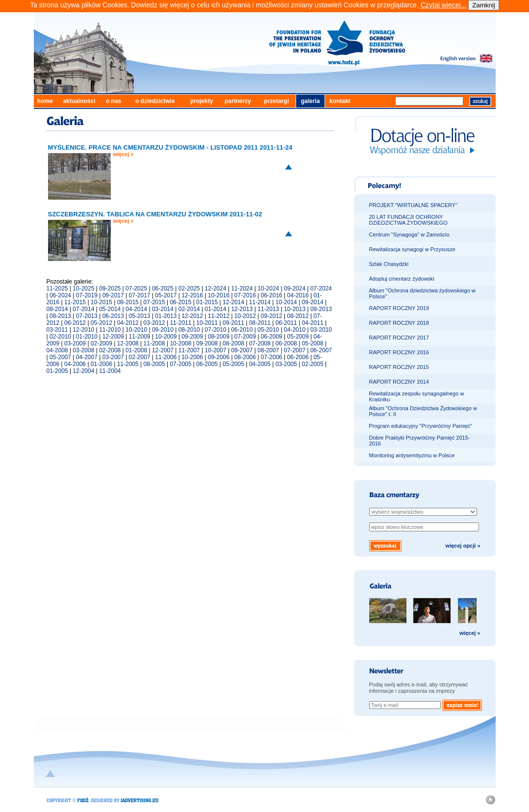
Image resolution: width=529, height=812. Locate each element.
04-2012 (128, 323)
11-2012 (219, 316)
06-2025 (163, 288)
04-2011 (313, 323)
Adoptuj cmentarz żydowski (402, 279)
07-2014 (83, 309)
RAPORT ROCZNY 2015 (399, 367)
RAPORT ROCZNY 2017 (399, 338)
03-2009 (75, 343)
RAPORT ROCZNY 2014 (399, 382)
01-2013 (166, 316)
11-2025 (57, 288)
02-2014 (189, 309)
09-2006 (219, 357)
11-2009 (139, 337)
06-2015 (180, 302)
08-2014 (57, 309)
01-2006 (101, 364)
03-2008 (83, 350)
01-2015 (207, 302)
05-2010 (268, 330)
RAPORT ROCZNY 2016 (399, 352)
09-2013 (321, 309)
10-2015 (101, 302)
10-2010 (136, 330)
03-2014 (163, 309)
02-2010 (60, 337)
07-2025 (136, 288)
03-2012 (154, 323)
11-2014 (260, 302)
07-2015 (154, 302)
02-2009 (101, 343)
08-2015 (128, 302)
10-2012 (245, 316)
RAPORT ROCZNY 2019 (399, 308)
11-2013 (268, 309)
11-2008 (154, 343)
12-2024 (216, 288)
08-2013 (60, 316)
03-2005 (286, 364)
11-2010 (110, 330)
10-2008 (180, 343)
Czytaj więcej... (443, 5)
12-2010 (83, 330)
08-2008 (233, 343)
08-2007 (268, 350)
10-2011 (207, 323)
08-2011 (260, 323)
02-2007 (139, 357)
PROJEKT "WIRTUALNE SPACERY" (414, 205)
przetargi (277, 101)
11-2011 (180, 323)
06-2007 (321, 350)
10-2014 (286, 302)
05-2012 (101, 323)
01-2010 (87, 337)
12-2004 (83, 371)
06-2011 (286, 323)
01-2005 (57, 371)
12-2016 (192, 295)
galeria (311, 101)
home (45, 101)
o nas (113, 101)
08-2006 (245, 357)
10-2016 (219, 295)
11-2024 (242, 288)
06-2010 (242, 330)
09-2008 (207, 343)
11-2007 (189, 350)
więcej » (124, 154)
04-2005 (260, 364)
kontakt (340, 101)
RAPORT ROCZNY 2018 (399, 323)
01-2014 (216, 309)
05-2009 (298, 337)
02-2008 (110, 350)
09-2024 (295, 288)
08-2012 (298, 316)
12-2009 (113, 337)
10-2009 (166, 337)
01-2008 (136, 350)
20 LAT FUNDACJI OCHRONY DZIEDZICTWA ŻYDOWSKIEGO (408, 220)
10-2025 (83, 288)
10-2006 (192, 357)
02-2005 (313, 364)
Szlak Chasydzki (389, 264)
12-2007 (163, 350)
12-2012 (192, 316)
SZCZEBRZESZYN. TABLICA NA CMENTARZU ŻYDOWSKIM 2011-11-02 (155, 214)
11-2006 (166, 357)
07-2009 (245, 337)
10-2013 (295, 309)
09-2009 (192, 337)
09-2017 (113, 295)
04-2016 (298, 295)
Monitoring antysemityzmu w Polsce (412, 455)
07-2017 (139, 295)
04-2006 (75, 364)
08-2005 (154, 364)
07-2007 (295, 350)
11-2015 (75, 302)
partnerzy (238, 101)
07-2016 (245, 295)
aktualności (79, 101)
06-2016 (272, 295)
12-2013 (242, 309)
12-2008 (128, 343)
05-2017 (166, 295)
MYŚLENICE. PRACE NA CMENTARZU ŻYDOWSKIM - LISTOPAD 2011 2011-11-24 (170, 147)
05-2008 (313, 343)
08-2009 (219, 337)
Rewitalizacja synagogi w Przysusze (412, 249)
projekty (202, 101)
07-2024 (321, 288)
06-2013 (113, 316)
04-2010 (295, 330)
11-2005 (128, 364)
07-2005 (180, 364)
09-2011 (233, 323)
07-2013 (87, 316)
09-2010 (163, 330)
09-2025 (110, 288)
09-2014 (313, 302)
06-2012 (75, 323)
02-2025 (189, 288)
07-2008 (260, 343)
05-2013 (139, 316)
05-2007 (60, 357)
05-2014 (110, 309)
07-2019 (87, 295)
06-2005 (207, 364)
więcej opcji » (463, 546)
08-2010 (189, 330)
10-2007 (216, 350)
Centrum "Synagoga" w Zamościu (409, 235)
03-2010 (321, 330)
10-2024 (268, 288)
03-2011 (57, 330)
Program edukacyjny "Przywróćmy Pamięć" (421, 426)
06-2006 (298, 357)
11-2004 (110, 371)
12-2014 (233, 302)
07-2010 (216, 330)
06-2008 (286, 343)
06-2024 (60, 295)
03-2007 (113, 357)
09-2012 (272, 316)
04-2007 (87, 357)
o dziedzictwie (155, 101)
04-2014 (136, 309)
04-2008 (57, 350)
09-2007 (242, 350)
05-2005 (233, 364)
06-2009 (272, 337)
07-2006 (272, 357)
